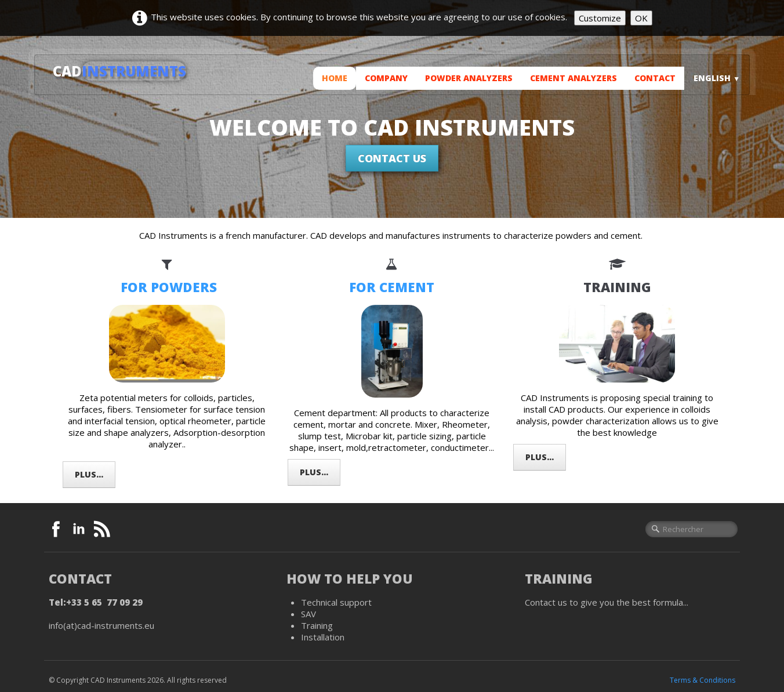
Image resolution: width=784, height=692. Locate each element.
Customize (600, 18)
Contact (655, 78)
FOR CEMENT (392, 287)
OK (641, 18)
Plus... (89, 474)
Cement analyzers (574, 78)
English (717, 78)
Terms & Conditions (703, 680)
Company (386, 78)
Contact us (392, 158)
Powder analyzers (469, 78)
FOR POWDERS (169, 287)
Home (335, 78)
